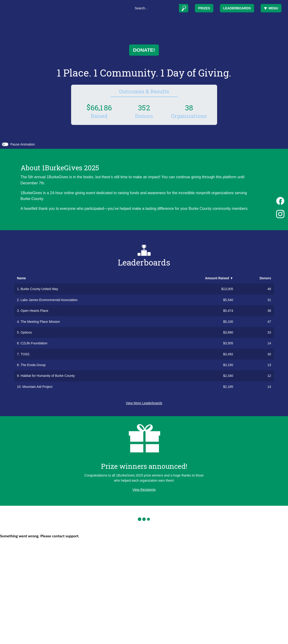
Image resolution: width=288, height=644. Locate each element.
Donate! (144, 50)
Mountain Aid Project (37, 387)
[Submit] (184, 8)
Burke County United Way (39, 289)
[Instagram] (280, 213)
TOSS (25, 354)
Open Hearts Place (34, 311)
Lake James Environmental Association (49, 300)
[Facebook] (280, 200)
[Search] (155, 8)
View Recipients (144, 490)
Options (26, 332)
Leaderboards (237, 8)
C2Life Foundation (34, 343)
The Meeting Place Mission (40, 322)
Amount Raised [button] (219, 278)
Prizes (204, 8)
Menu (271, 8)
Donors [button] (265, 278)
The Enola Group (33, 365)
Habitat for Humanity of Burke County (48, 376)
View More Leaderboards (144, 403)
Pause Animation (23, 144)
